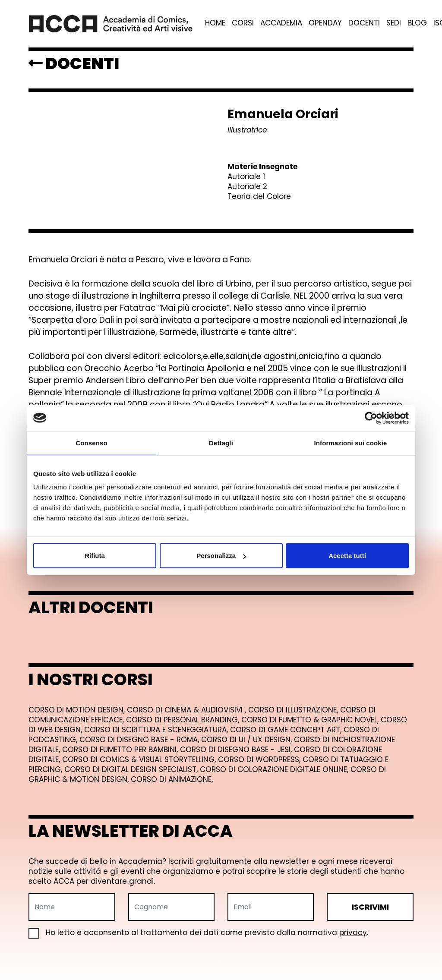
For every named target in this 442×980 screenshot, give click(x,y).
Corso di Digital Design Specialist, (132, 769)
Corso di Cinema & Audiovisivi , (188, 710)
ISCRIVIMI (370, 907)
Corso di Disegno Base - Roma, (140, 740)
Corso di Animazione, (172, 779)
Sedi (394, 23)
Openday (325, 23)
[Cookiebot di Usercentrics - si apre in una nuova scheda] (371, 418)
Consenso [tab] (91, 443)
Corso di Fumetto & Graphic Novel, (311, 720)
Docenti (364, 23)
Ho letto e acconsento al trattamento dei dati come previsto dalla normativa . (198, 933)
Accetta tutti (347, 556)
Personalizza (221, 556)
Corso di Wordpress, (260, 759)
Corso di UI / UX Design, (248, 740)
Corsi (243, 23)
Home (215, 23)
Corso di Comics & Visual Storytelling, (140, 759)
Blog (417, 23)
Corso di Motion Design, (78, 710)
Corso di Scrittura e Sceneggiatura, (157, 730)
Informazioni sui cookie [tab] (351, 443)
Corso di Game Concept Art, (287, 730)
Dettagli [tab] (221, 443)
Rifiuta (95, 556)
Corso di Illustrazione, (294, 710)
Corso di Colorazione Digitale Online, (275, 769)
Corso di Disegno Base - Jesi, (237, 750)
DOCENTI (74, 63)
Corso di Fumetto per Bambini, (121, 750)
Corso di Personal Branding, (184, 720)
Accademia (281, 23)
